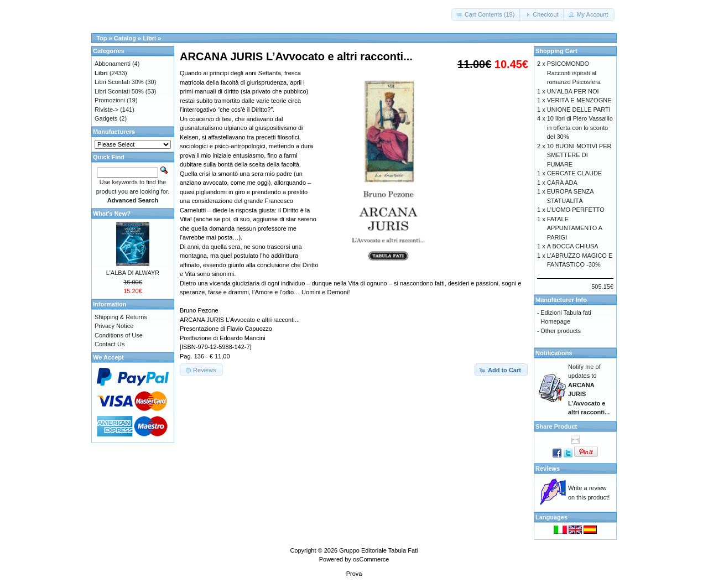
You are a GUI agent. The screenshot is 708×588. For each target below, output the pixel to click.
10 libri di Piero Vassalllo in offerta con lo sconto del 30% (580, 128)
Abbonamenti (113, 64)
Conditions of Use (119, 335)
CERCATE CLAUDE (574, 173)
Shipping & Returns (121, 317)
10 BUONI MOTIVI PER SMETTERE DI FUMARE (579, 155)
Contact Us (110, 344)
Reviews (548, 469)
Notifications (554, 353)
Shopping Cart (556, 51)
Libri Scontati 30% (119, 82)
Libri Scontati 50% (119, 91)
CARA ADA (562, 183)
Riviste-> (106, 110)
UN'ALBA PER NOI (573, 91)
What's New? (112, 214)
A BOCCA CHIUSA (573, 246)
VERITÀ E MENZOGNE (579, 100)
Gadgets (106, 118)
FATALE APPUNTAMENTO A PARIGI (575, 228)
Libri (149, 38)
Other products (561, 331)
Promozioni (110, 100)
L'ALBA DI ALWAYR (133, 273)
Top (101, 38)
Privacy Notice (114, 326)
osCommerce (371, 559)
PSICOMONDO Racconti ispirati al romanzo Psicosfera (574, 73)
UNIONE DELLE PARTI (579, 110)
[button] (486, 15)
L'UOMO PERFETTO (576, 210)
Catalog (125, 38)
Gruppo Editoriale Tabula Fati (378, 550)
